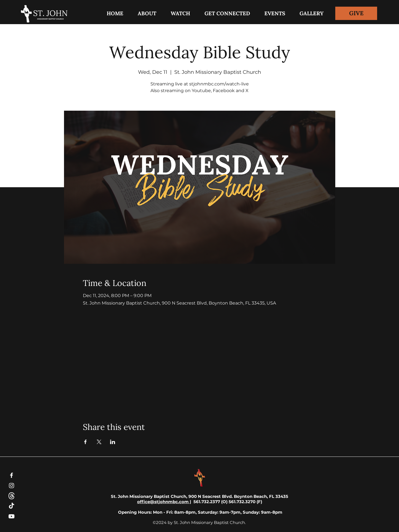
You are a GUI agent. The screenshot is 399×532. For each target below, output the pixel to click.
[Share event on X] (99, 442)
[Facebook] (11, 475)
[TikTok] (11, 506)
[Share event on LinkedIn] (113, 442)
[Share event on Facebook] (85, 442)
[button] (227, 13)
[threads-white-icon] (11, 496)
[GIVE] (356, 13)
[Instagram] (11, 486)
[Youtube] (11, 516)
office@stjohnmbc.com (163, 502)
